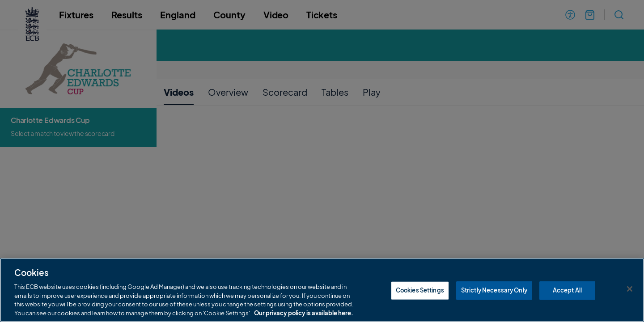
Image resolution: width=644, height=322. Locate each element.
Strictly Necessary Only (494, 303)
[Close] (630, 301)
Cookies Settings (420, 303)
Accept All (567, 303)
